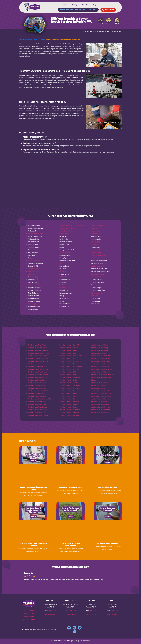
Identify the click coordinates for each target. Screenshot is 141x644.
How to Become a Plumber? (108, 543)
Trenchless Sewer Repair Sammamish (39, 380)
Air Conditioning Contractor (36, 234)
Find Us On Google (50, 614)
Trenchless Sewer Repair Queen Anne (101, 391)
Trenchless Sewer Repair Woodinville (69, 388)
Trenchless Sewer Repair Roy (98, 353)
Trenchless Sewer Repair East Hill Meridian (102, 375)
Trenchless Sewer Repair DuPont (68, 399)
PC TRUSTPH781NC (117, 31)
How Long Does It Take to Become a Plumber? (33, 544)
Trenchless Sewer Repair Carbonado (69, 396)
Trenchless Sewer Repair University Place (102, 364)
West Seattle (70, 10)
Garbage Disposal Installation (67, 228)
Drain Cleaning (32, 274)
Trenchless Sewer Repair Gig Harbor (69, 412)
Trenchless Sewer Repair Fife (36, 364)
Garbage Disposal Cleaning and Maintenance (71, 225)
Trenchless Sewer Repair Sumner (37, 383)
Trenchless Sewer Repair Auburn (37, 345)
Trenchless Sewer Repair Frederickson (70, 410)
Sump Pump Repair (96, 252)
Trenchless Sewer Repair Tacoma (37, 385)
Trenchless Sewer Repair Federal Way (38, 361)
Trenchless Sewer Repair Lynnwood (100, 404)
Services (65, 5)
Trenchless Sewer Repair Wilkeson (100, 366)
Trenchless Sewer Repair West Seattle (38, 391)
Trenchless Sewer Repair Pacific (68, 372)
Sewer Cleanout (95, 228)
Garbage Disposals (64, 234)
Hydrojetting (63, 271)
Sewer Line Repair (95, 231)
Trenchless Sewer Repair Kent (68, 353)
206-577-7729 (114, 611)
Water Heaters (94, 296)
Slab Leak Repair (95, 242)
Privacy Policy (25, 619)
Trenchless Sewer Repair (97, 266)
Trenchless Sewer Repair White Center (101, 396)
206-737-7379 (93, 611)
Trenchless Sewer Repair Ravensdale (38, 375)
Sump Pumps (94, 258)
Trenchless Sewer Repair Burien (37, 404)
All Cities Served (91, 10)
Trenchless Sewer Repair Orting (99, 348)
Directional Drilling (33, 271)
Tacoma (82, 10)
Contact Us (32, 610)
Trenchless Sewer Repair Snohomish (101, 410)
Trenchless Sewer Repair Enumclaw (38, 415)
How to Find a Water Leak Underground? (70, 544)
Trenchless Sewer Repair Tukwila (37, 388)
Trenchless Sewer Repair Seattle (37, 393)
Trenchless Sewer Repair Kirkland (37, 366)
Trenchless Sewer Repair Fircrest (68, 407)
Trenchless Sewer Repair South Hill (100, 356)
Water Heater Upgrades (97, 293)
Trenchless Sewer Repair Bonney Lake (39, 353)
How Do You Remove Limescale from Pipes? (33, 488)
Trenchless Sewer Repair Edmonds (100, 399)
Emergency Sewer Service (35, 285)
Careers (33, 619)
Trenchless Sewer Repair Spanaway (100, 358)
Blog (95, 5)
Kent (77, 10)
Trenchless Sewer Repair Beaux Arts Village (40, 399)
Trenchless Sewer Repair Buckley (68, 393)
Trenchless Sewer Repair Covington (38, 356)
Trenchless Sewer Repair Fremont (100, 385)
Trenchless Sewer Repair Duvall (37, 412)
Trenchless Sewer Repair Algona (37, 396)
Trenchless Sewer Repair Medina (68, 358)
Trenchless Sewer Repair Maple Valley (38, 369)
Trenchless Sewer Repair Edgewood (69, 404)
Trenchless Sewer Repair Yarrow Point (70, 391)
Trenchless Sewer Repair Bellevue (37, 348)
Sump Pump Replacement (98, 255)
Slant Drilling (94, 244)
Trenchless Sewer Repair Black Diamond (39, 350)
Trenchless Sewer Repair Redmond (38, 377)
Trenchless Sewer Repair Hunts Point (70, 345)
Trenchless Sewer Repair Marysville (100, 372)
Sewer (61, 309)
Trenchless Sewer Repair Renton (68, 375)
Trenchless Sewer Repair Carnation (38, 407)
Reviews (32, 616)
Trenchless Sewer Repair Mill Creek (100, 407)
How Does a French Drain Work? (70, 487)
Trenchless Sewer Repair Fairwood (100, 383)
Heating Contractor (65, 252)
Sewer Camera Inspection (98, 225)
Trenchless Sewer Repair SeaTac (68, 380)
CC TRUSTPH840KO (98, 31)
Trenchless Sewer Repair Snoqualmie (70, 385)
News (25, 613)
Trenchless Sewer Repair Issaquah (69, 348)
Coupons (32, 613)
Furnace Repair (32, 304)
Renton (63, 10)
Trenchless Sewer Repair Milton (99, 345)
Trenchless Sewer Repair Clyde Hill (38, 410)
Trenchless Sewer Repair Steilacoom (100, 361)
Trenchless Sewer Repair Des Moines (38, 358)
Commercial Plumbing (34, 269)
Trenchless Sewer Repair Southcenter (101, 393)
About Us (85, 5)
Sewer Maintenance (96, 234)
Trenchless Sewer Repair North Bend (69, 369)
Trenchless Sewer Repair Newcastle (69, 364)
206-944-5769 (73, 611)
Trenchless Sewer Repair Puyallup (37, 372)
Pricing (75, 5)
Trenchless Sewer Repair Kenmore (69, 350)
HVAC (61, 263)
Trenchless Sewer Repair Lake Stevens (101, 369)
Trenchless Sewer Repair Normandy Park (71, 366)
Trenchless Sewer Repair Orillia (99, 388)
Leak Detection (63, 277)
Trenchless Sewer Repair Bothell (37, 402)
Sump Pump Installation (97, 250)
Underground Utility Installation (99, 277)
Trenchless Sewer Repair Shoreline (69, 383)
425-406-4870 (52, 611)
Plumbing (62, 288)
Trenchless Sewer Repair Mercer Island (70, 361)
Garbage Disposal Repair (66, 231)
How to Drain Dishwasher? (108, 487)
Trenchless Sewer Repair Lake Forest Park (71, 356)
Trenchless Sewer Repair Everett (99, 402)
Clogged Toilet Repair (34, 261)
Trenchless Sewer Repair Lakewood (69, 415)
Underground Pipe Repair (97, 274)
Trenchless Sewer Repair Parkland (100, 350)
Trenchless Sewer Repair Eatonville (69, 402)
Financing (25, 616)
